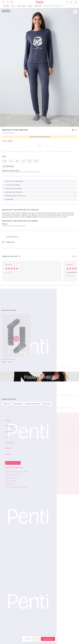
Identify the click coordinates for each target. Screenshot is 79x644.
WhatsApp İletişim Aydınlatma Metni (16, 487)
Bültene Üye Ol (14, 463)
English (8, 454)
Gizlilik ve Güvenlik (11, 478)
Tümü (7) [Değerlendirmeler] (74, 256)
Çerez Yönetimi (10, 484)
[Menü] (3, 2)
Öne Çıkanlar (10, 426)
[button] (37, 125)
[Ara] (8, 2)
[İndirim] (12, 2)
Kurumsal (9, 432)
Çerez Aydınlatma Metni (12, 475)
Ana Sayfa (6, 6)
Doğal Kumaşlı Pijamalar (33, 404)
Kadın (13, 6)
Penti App (8, 448)
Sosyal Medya (10, 443)
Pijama (30, 6)
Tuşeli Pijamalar (18, 404)
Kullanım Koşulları (11, 481)
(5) (76, 130)
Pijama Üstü (38, 6)
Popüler (8, 421)
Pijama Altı (6, 404)
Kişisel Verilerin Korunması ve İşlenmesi (17, 472)
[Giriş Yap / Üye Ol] (71, 2)
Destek (8, 437)
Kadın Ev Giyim (22, 6)
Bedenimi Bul (8, 166)
